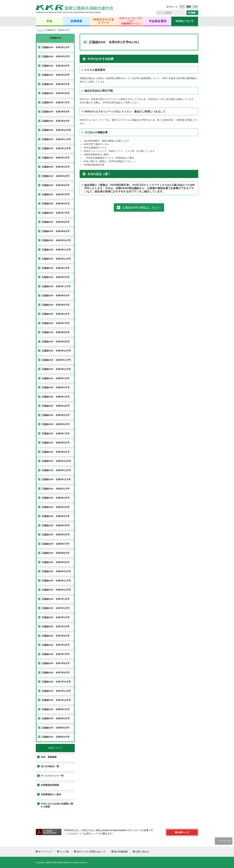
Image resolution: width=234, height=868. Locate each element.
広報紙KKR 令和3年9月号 (56, 231)
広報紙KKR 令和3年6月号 (56, 204)
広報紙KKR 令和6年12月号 (56, 590)
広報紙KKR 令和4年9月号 (56, 342)
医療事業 (76, 21)
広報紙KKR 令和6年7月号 (56, 544)
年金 (49, 21)
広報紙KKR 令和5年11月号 (56, 470)
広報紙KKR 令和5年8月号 (56, 443)
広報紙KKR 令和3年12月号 (56, 259)
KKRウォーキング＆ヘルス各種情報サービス (131, 21)
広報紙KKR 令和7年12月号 (56, 700)
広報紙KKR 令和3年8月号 (56, 222)
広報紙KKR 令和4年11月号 (56, 360)
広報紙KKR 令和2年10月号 (56, 130)
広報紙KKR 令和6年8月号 (56, 553)
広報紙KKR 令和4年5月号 (56, 305)
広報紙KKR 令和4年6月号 (56, 314)
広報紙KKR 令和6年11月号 (56, 581)
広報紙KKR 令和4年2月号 (56, 277)
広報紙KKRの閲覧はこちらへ (141, 207)
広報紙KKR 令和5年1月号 (56, 378)
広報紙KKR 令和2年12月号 (56, 148)
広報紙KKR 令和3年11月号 (56, 250)
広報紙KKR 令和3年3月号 (56, 176)
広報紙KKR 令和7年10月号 (56, 682)
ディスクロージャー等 (52, 776)
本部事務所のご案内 (51, 794)
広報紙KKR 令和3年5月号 (56, 194)
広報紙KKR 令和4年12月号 (56, 369)
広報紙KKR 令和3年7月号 (56, 213)
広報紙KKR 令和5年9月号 (56, 452)
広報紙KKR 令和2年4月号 (56, 75)
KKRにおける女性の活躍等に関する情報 (57, 805)
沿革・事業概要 (49, 757)
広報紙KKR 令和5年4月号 (56, 406)
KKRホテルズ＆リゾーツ (104, 21)
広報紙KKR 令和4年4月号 (56, 296)
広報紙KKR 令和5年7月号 (56, 434)
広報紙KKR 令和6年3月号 (56, 507)
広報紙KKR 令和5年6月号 (56, 424)
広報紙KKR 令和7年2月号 (56, 608)
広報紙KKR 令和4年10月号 (56, 351)
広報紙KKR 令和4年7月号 (56, 323)
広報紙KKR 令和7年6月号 (56, 645)
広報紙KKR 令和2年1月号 (56, 47)
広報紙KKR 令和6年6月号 (56, 535)
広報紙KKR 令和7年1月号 (56, 599)
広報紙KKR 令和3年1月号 (56, 158)
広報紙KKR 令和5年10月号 (56, 461)
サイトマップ (45, 852)
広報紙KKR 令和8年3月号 (56, 728)
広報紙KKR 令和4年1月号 (56, 268)
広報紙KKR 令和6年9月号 (56, 562)
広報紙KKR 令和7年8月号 (56, 663)
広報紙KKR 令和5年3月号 (56, 397)
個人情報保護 (121, 852)
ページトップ (225, 841)
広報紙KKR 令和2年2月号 (56, 56)
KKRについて (185, 21)
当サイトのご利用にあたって (91, 852)
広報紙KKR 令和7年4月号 (56, 627)
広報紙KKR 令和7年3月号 (56, 617)
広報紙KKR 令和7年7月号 (56, 654)
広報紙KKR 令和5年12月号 (56, 479)
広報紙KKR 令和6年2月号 (56, 498)
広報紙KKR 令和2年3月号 (56, 66)
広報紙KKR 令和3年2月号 (56, 167)
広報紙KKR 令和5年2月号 (56, 387)
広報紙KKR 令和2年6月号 (56, 93)
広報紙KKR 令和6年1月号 (56, 489)
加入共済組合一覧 (50, 766)
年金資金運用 (158, 21)
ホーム (40, 30)
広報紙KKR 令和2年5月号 (56, 84)
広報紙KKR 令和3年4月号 (56, 185)
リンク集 (64, 852)
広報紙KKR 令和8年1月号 (56, 709)
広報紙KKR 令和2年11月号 (56, 139)
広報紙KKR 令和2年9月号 (56, 121)
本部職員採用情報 (50, 785)
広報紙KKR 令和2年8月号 (56, 112)
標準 (189, 7)
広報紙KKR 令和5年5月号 (56, 415)
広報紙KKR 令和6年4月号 (56, 516)
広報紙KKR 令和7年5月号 (56, 636)
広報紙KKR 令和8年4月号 (56, 737)
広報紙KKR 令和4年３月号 (56, 286)
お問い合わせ (142, 852)
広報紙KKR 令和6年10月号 (56, 571)
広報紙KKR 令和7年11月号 (56, 691)
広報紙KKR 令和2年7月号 (56, 103)
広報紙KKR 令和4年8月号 (56, 332)
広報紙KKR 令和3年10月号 (56, 240)
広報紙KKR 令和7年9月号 (56, 673)
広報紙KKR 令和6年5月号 (56, 525)
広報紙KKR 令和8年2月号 (56, 718)
